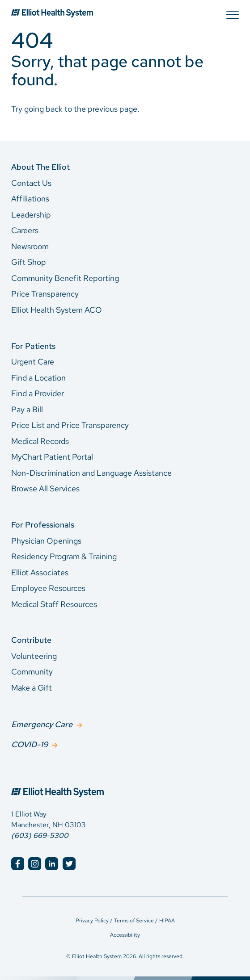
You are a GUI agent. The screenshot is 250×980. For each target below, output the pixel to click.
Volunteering (34, 656)
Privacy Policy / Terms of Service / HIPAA (125, 921)
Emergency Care (42, 724)
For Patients (33, 346)
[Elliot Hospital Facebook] (18, 864)
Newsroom (30, 246)
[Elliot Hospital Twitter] (69, 864)
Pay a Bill (27, 409)
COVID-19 (30, 744)
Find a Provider (38, 393)
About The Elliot (40, 167)
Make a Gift (32, 688)
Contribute (31, 640)
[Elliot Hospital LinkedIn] (52, 864)
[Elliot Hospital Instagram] (35, 864)
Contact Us (31, 183)
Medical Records (40, 441)
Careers (25, 230)
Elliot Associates (40, 572)
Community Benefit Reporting (65, 278)
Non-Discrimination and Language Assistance (91, 473)
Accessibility (125, 935)
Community (32, 672)
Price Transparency (45, 294)
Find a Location (38, 378)
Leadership (31, 215)
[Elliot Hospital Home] (125, 783)
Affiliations (30, 199)
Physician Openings (46, 541)
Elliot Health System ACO (57, 310)
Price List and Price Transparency (70, 425)
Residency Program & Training (64, 556)
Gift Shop (29, 262)
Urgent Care (33, 362)
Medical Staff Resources (54, 604)
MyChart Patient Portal (52, 457)
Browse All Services (45, 488)
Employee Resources (48, 588)
